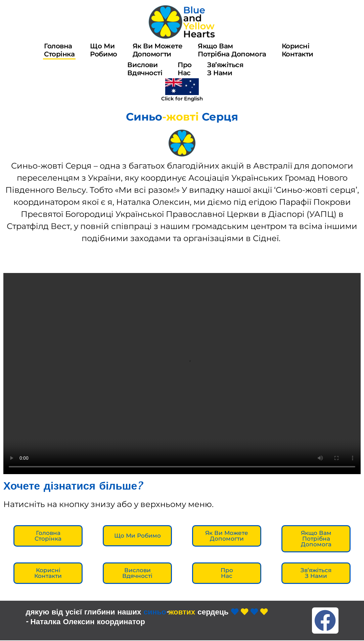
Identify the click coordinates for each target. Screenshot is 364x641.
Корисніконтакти (298, 50)
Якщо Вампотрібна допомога (232, 50)
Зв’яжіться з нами (225, 69)
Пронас (185, 69)
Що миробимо (103, 50)
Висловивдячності (145, 69)
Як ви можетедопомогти (158, 50)
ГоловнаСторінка (59, 50)
